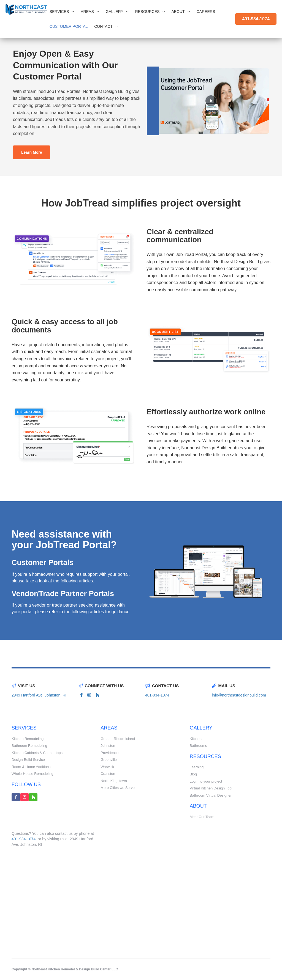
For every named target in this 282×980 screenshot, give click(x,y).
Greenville (109, 760)
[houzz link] (97, 695)
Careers (206, 12)
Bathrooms (198, 746)
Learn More (32, 152)
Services (62, 12)
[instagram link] (89, 695)
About (181, 12)
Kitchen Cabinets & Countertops (37, 753)
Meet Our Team (202, 817)
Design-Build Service (28, 760)
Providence (109, 753)
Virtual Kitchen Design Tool (211, 788)
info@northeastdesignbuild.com (239, 695)
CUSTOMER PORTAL (69, 26)
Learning (197, 767)
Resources (150, 12)
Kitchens (197, 739)
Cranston (108, 774)
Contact (106, 26)
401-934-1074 (256, 19)
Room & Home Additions (31, 767)
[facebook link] (82, 695)
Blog (193, 774)
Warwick (107, 767)
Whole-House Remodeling (32, 774)
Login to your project (206, 781)
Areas (90, 12)
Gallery (117, 12)
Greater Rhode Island (118, 739)
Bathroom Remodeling (29, 746)
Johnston (108, 746)
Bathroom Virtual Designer (211, 795)
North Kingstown (114, 781)
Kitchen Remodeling (28, 739)
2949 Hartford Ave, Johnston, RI (39, 695)
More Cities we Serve (118, 788)
